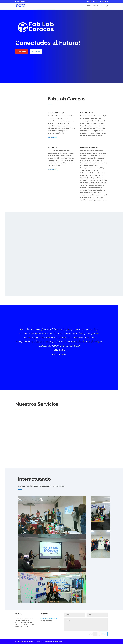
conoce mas (53, 137)
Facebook (89, 1)
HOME (102, 6)
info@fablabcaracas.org (48, 618)
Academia (95, 6)
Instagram (96, 1)
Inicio (89, 6)
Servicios (36, 51)
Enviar (103, 634)
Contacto (22, 51)
